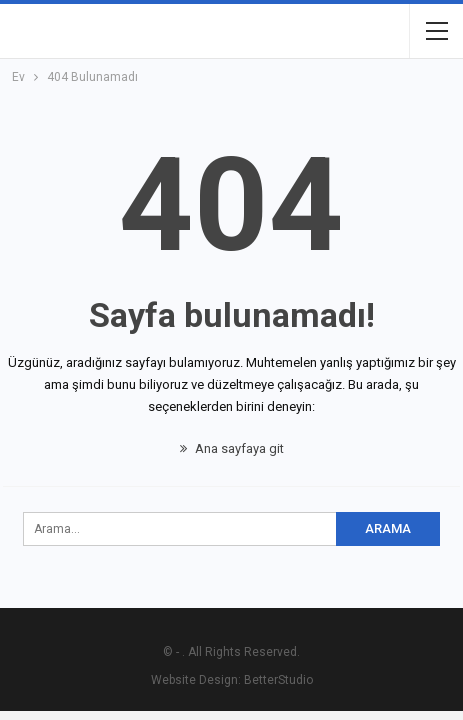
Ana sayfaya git (232, 448)
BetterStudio (278, 680)
